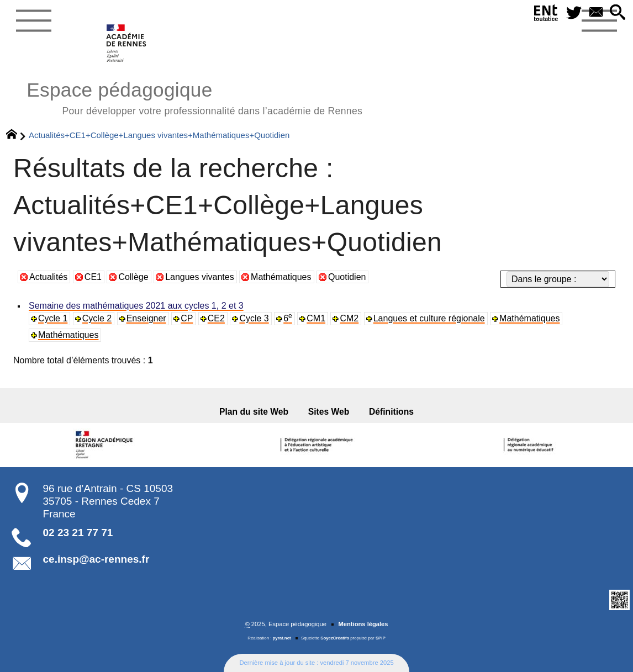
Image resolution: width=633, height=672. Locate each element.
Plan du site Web (254, 412)
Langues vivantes (200, 277)
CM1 (316, 318)
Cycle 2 (97, 318)
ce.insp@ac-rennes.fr (96, 559)
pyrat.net (282, 638)
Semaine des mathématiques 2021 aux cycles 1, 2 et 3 (136, 306)
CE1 (93, 277)
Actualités (48, 277)
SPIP (381, 638)
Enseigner (146, 318)
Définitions (391, 412)
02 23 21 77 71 (78, 533)
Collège (133, 277)
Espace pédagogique (194, 97)
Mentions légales (363, 624)
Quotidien (347, 277)
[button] (618, 13)
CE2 (216, 318)
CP (187, 318)
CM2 (349, 318)
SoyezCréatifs (335, 638)
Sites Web (329, 412)
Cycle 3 (254, 318)
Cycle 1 (53, 318)
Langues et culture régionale (429, 318)
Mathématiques (281, 277)
